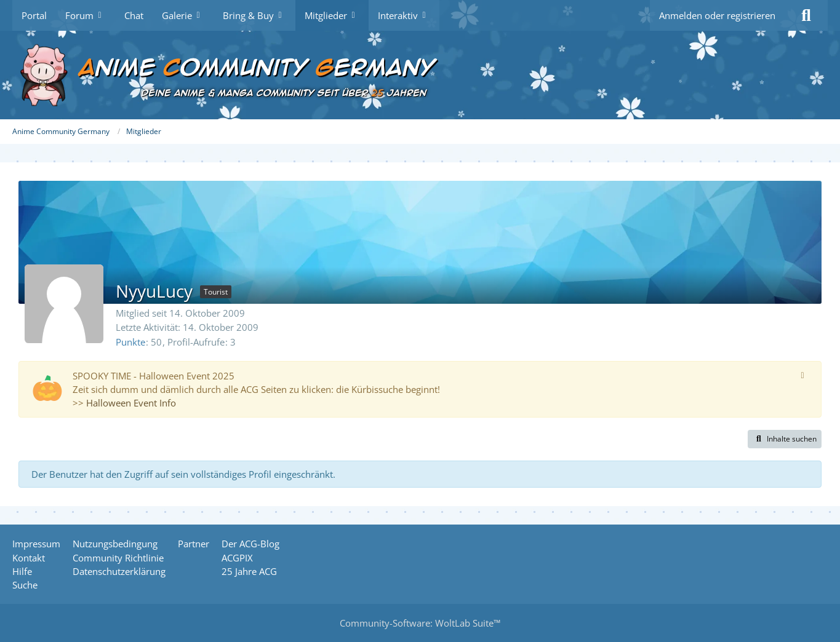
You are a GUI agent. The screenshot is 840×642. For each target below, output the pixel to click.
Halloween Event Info (131, 403)
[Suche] (806, 15)
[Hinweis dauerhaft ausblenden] (802, 374)
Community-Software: (420, 623)
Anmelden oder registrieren (717, 15)
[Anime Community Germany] (420, 75)
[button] (785, 439)
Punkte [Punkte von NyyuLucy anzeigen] (130, 342)
